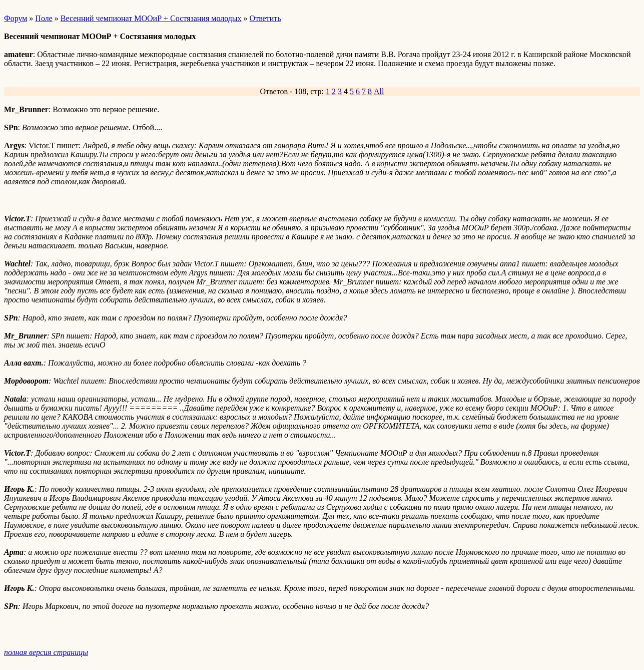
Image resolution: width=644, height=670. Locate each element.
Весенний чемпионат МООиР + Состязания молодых (151, 18)
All (379, 91)
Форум (16, 18)
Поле (44, 18)
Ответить (265, 18)
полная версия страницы (46, 652)
